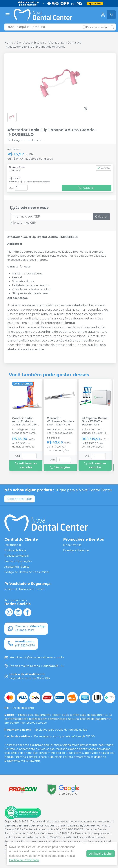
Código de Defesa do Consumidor (27, 572)
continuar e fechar (101, 854)
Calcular (101, 216)
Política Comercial (17, 556)
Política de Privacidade (24, 860)
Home (9, 43)
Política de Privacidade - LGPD (24, 589)
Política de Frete (15, 550)
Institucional (13, 545)
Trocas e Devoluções (18, 561)
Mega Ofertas (72, 545)
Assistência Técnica (17, 567)
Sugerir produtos (20, 499)
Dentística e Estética (30, 43)
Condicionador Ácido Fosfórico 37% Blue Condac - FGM (25, 421)
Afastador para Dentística (64, 43)
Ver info (104, 168)
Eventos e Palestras (76, 550)
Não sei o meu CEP (23, 223)
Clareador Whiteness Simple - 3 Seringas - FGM (60, 421)
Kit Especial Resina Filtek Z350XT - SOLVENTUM (95, 421)
